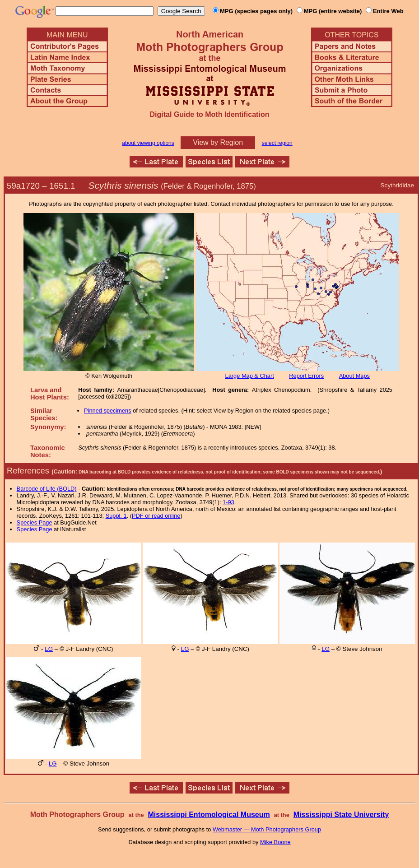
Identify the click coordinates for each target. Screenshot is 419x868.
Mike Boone (275, 842)
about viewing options (148, 143)
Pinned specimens (108, 411)
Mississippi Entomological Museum (209, 815)
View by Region (218, 142)
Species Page (35, 522)
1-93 (228, 502)
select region (277, 143)
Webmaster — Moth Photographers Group (267, 829)
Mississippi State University (341, 815)
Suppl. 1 (116, 516)
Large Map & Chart (250, 376)
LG (49, 649)
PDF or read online (156, 516)
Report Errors (306, 376)
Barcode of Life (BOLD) (47, 489)
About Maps (354, 376)
